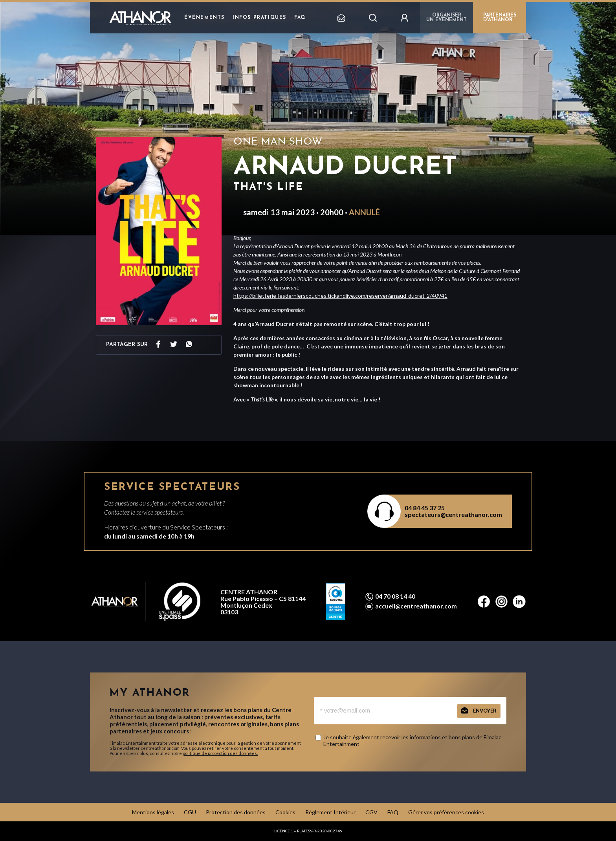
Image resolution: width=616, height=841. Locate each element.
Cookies (285, 812)
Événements (204, 18)
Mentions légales (153, 812)
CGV (371, 812)
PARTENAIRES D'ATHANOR (500, 18)
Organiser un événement (446, 18)
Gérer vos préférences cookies (446, 812)
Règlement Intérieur (330, 812)
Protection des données (236, 812)
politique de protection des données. (220, 753)
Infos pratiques (259, 18)
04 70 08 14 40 (395, 596)
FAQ (300, 18)
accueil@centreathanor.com (416, 606)
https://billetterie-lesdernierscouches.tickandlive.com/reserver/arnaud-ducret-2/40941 (340, 296)
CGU (190, 812)
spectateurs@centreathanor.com (453, 514)
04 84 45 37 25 (425, 508)
